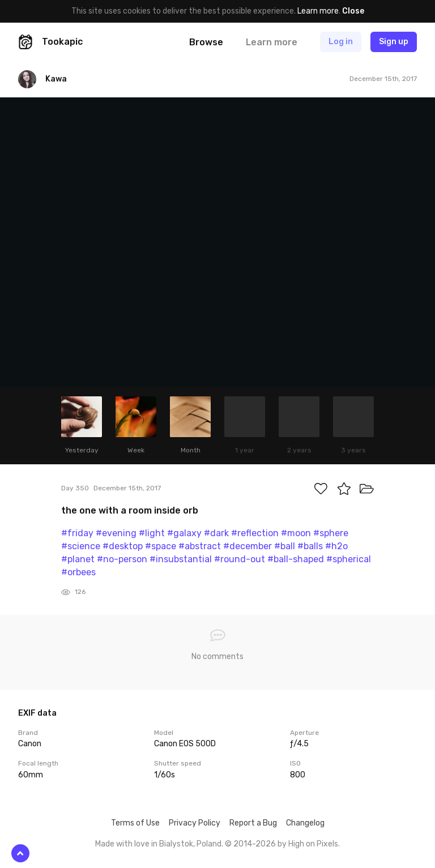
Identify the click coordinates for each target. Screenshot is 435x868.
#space (161, 546)
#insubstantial (181, 559)
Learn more (318, 11)
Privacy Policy (195, 823)
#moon (296, 533)
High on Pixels (313, 844)
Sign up (394, 42)
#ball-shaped (296, 559)
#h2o (336, 546)
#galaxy (184, 533)
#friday (77, 533)
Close (353, 11)
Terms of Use (135, 823)
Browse (206, 42)
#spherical (349, 559)
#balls (310, 546)
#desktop (123, 546)
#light (152, 533)
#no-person (122, 559)
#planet (78, 559)
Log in (341, 42)
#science (81, 546)
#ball (285, 546)
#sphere (331, 533)
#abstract (200, 546)
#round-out (240, 559)
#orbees (78, 572)
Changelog (305, 823)
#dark (216, 533)
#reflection (255, 533)
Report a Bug (253, 823)
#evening (116, 533)
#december (248, 546)
